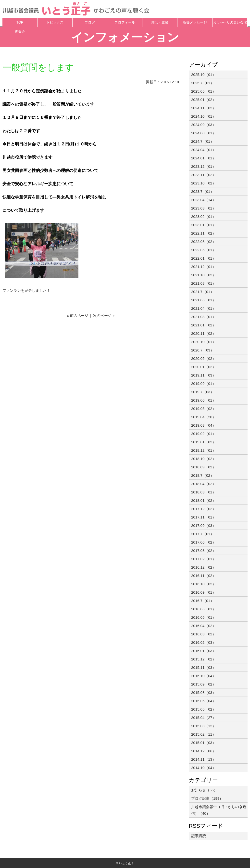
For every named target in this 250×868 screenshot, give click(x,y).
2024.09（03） (204, 125)
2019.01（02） (204, 442)
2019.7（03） (203, 392)
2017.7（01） (203, 534)
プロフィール (125, 22)
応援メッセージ (195, 22)
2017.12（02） (204, 509)
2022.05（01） (204, 250)
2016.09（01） (204, 592)
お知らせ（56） (204, 790)
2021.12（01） (204, 267)
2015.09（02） (204, 684)
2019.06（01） (204, 400)
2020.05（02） (204, 358)
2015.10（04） (204, 676)
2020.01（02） (204, 367)
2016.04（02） (204, 626)
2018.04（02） (204, 484)
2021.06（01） (204, 300)
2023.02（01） (204, 217)
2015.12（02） (204, 659)
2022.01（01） (204, 258)
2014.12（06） (204, 751)
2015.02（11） (204, 734)
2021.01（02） (204, 325)
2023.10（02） (204, 183)
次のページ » (104, 315)
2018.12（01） (204, 450)
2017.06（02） (204, 542)
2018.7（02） (203, 475)
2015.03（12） (204, 726)
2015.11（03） (204, 667)
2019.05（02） (204, 409)
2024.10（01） (204, 116)
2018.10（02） (204, 459)
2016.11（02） (204, 576)
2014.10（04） (204, 768)
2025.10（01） (204, 75)
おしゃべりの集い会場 (230, 22)
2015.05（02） (204, 709)
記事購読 (199, 836)
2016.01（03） (204, 651)
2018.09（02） (204, 467)
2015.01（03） (204, 743)
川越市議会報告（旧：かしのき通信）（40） (219, 810)
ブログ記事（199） (207, 798)
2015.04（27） (204, 718)
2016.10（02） (204, 584)
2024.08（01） (204, 133)
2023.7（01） (203, 191)
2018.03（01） (204, 492)
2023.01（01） (204, 225)
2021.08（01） (204, 283)
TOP (20, 22)
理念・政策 (160, 22)
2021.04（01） (204, 308)
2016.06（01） (204, 609)
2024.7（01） (203, 141)
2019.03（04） (204, 425)
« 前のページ (77, 315)
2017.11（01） (204, 517)
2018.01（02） (204, 500)
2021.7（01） (203, 292)
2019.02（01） (204, 434)
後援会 (20, 32)
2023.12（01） (204, 166)
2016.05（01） (204, 617)
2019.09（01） (204, 384)
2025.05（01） (204, 91)
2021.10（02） (204, 275)
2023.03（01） (204, 208)
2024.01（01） (204, 158)
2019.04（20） (204, 417)
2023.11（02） (204, 175)
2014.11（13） (204, 759)
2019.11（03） (204, 375)
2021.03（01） (204, 317)
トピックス (55, 22)
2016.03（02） (204, 634)
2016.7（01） (203, 601)
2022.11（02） (204, 233)
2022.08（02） (204, 242)
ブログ (90, 22)
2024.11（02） (204, 108)
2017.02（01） (204, 559)
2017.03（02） (204, 551)
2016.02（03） (204, 642)
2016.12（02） (204, 567)
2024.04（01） (204, 150)
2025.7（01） (203, 83)
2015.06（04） (204, 701)
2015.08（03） (204, 693)
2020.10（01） (204, 342)
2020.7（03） (203, 350)
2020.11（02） (204, 333)
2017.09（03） (204, 525)
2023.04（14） (204, 200)
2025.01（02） (204, 100)
